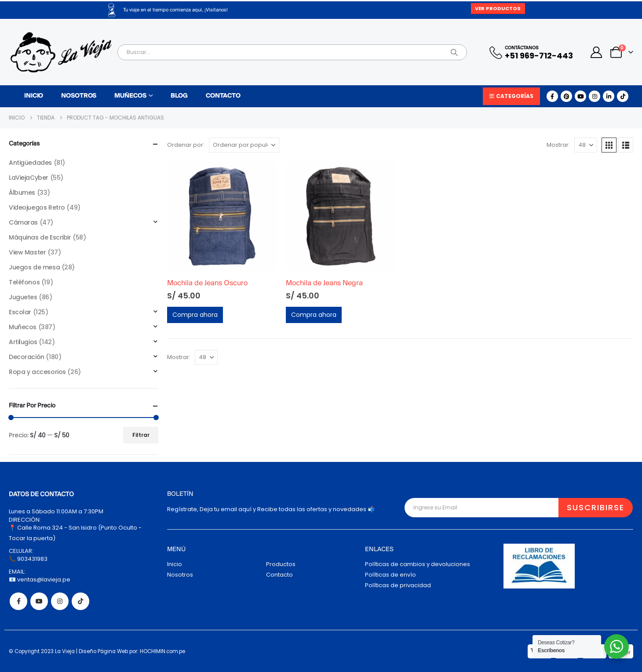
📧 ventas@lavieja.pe (40, 579)
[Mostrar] (586, 145)
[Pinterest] (566, 96)
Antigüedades (30, 163)
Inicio (34, 96)
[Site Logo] (61, 52)
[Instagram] (595, 96)
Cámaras (23, 222)
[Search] (454, 52)
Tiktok (80, 601)
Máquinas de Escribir (40, 237)
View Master (27, 252)
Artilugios (23, 342)
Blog (179, 96)
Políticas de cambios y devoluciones (418, 564)
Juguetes (23, 297)
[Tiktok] (623, 96)
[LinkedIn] (609, 96)
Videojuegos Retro (37, 207)
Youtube (39, 601)
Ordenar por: (186, 145)
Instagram (60, 601)
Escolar (20, 312)
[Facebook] (552, 96)
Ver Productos (498, 8)
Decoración (27, 357)
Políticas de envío (390, 575)
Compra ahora (195, 315)
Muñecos (130, 96)
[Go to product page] (222, 216)
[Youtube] (580, 96)
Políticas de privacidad (398, 585)
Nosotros (79, 96)
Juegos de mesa (34, 267)
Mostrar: (558, 145)
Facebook (18, 601)
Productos (281, 564)
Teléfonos (24, 282)
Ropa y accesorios (37, 372)
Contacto (223, 96)
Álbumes (22, 193)
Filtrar (141, 435)
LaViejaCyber (29, 178)
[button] (609, 145)
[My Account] (596, 52)
